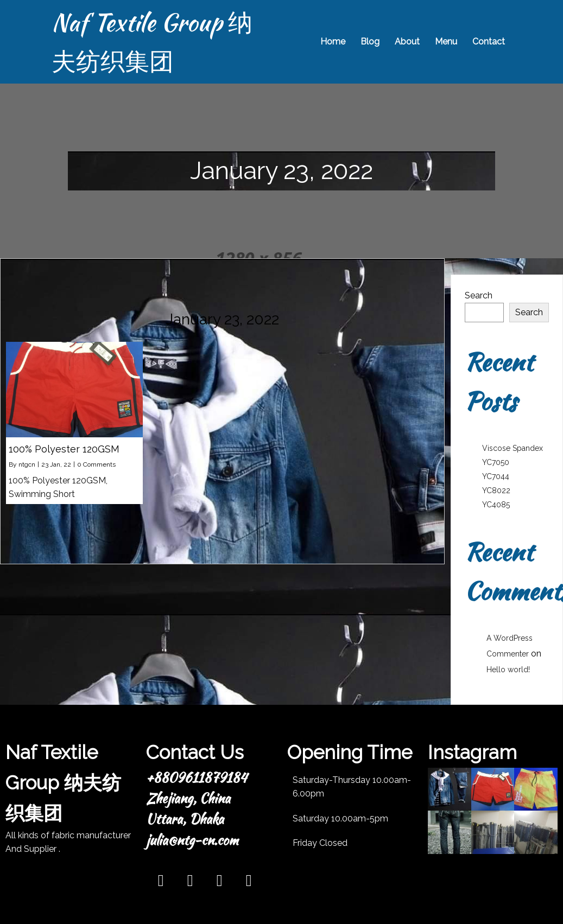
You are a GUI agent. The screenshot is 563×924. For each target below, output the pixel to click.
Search (479, 295)
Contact (488, 42)
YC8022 (496, 490)
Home (332, 42)
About (406, 42)
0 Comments (96, 464)
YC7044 (496, 476)
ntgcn (27, 464)
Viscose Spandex (513, 448)
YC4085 (496, 505)
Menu (445, 42)
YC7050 (496, 462)
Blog (369, 42)
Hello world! (508, 670)
